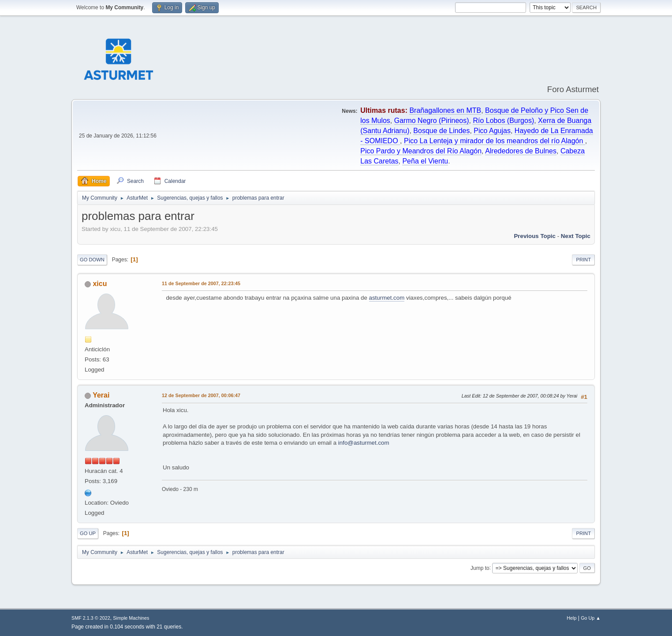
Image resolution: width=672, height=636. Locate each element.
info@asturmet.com (364, 443)
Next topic (576, 236)
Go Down (92, 260)
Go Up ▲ (591, 618)
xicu (100, 284)
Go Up (88, 533)
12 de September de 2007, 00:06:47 (201, 395)
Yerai (101, 395)
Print (583, 260)
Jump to (480, 568)
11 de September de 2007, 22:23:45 (201, 283)
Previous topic (535, 236)
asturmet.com (387, 298)
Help (571, 618)
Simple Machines (131, 618)
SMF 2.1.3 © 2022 (91, 618)
